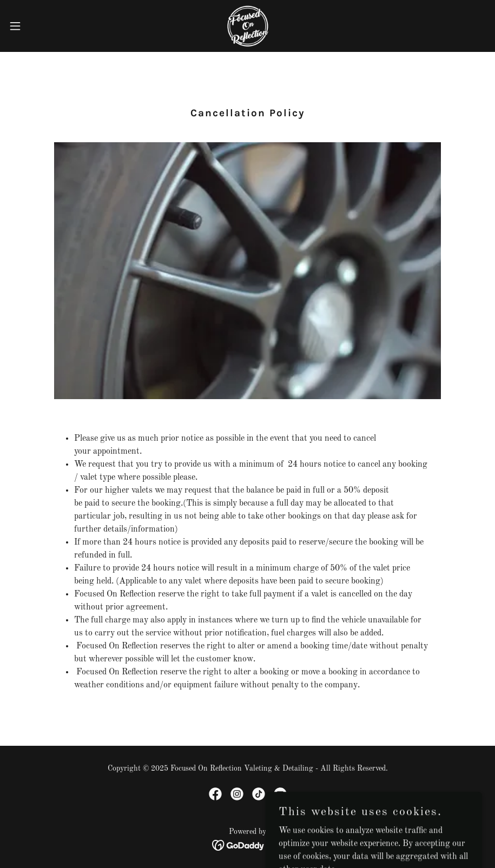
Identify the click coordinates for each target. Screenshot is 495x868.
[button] (41, 26)
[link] (248, 26)
